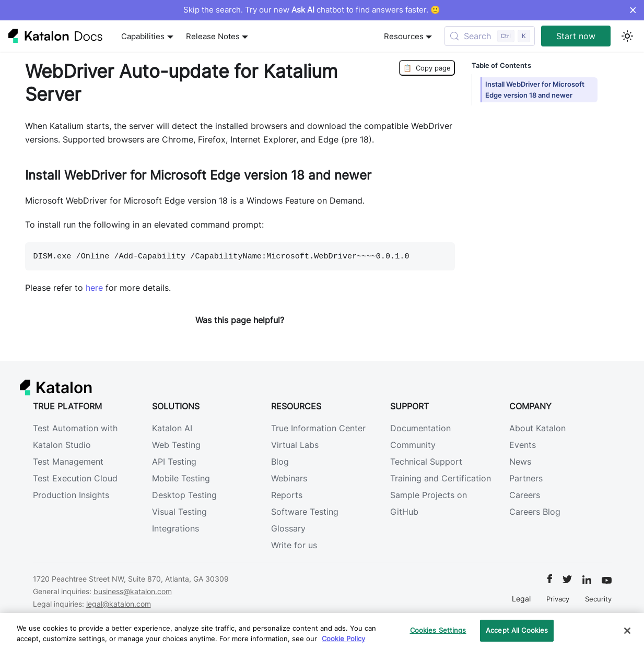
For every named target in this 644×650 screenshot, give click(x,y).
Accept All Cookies (517, 630)
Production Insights (71, 495)
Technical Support (426, 462)
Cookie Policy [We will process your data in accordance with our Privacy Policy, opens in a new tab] (343, 639)
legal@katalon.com (119, 604)
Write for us (294, 545)
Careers (525, 495)
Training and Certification (441, 478)
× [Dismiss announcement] (633, 10)
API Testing (174, 462)
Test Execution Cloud (75, 478)
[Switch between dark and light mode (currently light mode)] (627, 36)
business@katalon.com (133, 591)
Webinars (289, 478)
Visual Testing (179, 512)
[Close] (627, 631)
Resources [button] (404, 36)
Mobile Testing (181, 478)
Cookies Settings (438, 630)
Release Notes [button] (213, 36)
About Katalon (537, 428)
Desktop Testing (184, 495)
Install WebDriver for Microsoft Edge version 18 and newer (535, 90)
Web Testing (176, 445)
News (520, 462)
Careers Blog (535, 512)
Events (523, 445)
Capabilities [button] (143, 36)
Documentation (420, 428)
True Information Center (318, 428)
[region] (322, 631)
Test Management (68, 462)
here (94, 288)
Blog (280, 462)
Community (413, 445)
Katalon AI (172, 428)
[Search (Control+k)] (490, 36)
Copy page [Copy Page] (427, 68)
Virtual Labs (295, 445)
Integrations (175, 528)
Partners (526, 478)
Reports (287, 495)
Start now (576, 36)
